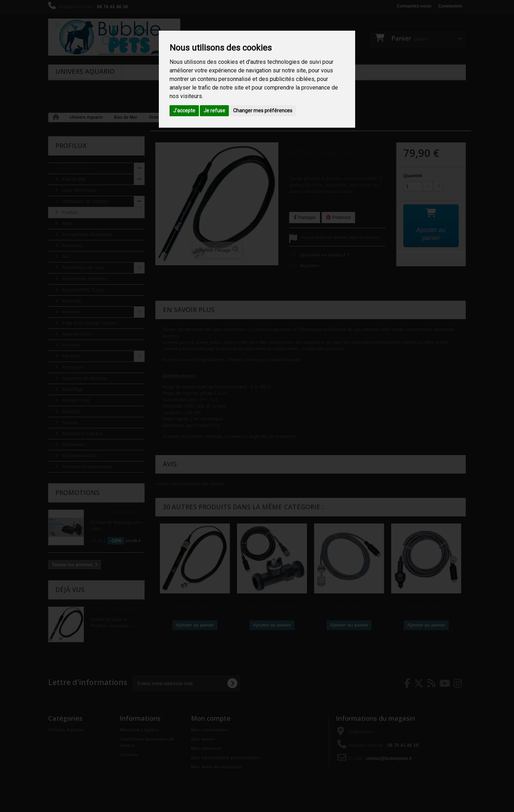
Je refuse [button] (214, 111)
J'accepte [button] (184, 111)
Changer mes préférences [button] (263, 111)
